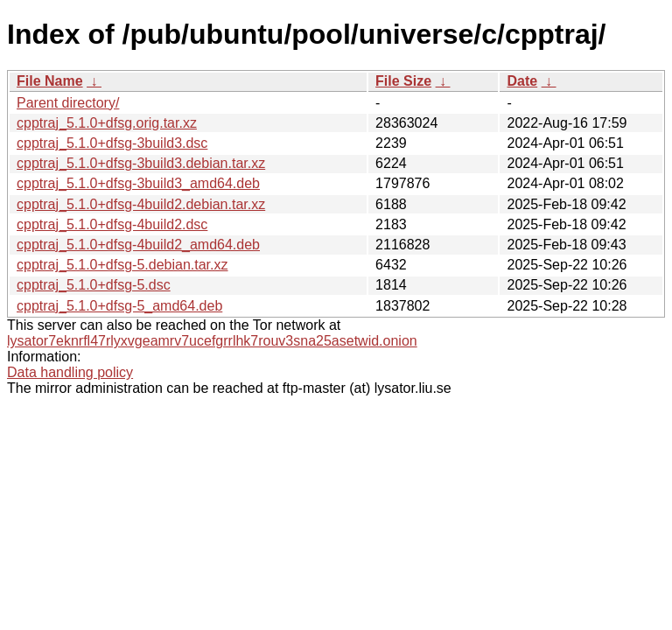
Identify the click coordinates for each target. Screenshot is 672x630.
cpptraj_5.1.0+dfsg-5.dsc (94, 285)
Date (522, 81)
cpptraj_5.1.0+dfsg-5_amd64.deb (119, 306)
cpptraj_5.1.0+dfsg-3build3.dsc (112, 143)
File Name (50, 81)
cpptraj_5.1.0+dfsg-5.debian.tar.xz (122, 265)
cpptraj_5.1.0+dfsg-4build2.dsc (112, 224)
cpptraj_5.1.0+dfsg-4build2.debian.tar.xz (141, 204)
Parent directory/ (68, 103)
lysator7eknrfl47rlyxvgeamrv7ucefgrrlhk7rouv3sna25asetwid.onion (212, 341)
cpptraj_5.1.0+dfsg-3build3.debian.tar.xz (141, 163)
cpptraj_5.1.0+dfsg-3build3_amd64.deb (138, 183)
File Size (403, 81)
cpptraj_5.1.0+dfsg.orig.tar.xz (107, 123)
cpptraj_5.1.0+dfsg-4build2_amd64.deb (138, 245)
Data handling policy (70, 372)
